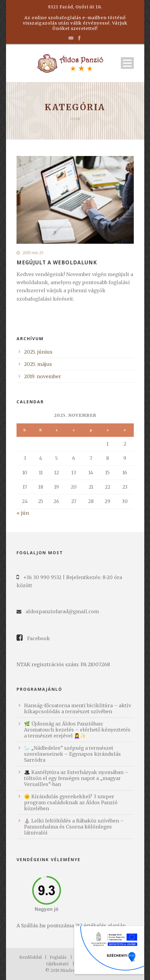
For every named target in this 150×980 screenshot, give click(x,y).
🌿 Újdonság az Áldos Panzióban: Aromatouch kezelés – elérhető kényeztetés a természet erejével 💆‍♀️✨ (77, 730)
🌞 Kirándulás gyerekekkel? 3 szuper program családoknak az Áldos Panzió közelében (71, 802)
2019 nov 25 (33, 253)
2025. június (38, 352)
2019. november (43, 376)
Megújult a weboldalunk (57, 262)
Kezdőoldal (31, 957)
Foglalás (58, 957)
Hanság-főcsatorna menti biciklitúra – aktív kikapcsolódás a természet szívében (78, 708)
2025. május (38, 364)
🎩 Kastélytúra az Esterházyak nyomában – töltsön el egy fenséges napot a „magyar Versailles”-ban (76, 778)
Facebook (38, 638)
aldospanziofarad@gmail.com (62, 611)
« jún (23, 513)
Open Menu (127, 63)
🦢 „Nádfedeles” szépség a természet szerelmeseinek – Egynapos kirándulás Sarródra (72, 754)
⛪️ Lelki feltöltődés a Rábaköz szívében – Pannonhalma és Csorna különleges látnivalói (74, 827)
